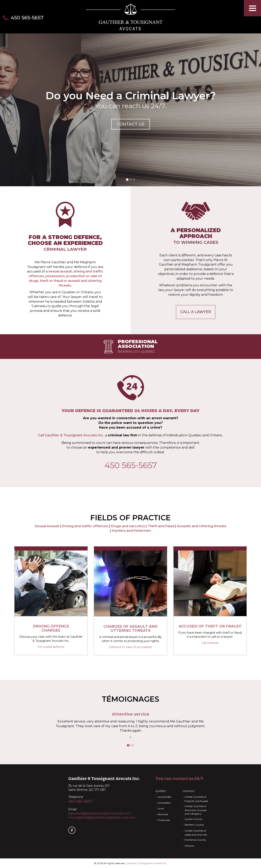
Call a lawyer (196, 312)
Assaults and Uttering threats (202, 526)
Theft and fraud (161, 526)
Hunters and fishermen (131, 531)
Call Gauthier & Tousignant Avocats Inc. (71, 435)
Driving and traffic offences (85, 526)
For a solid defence (51, 647)
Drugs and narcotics (128, 526)
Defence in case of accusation (130, 647)
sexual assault (60, 271)
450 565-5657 (27, 18)
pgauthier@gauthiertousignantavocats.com (100, 813)
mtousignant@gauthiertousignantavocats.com (102, 817)
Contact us (131, 124)
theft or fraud (51, 281)
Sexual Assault (47, 526)
